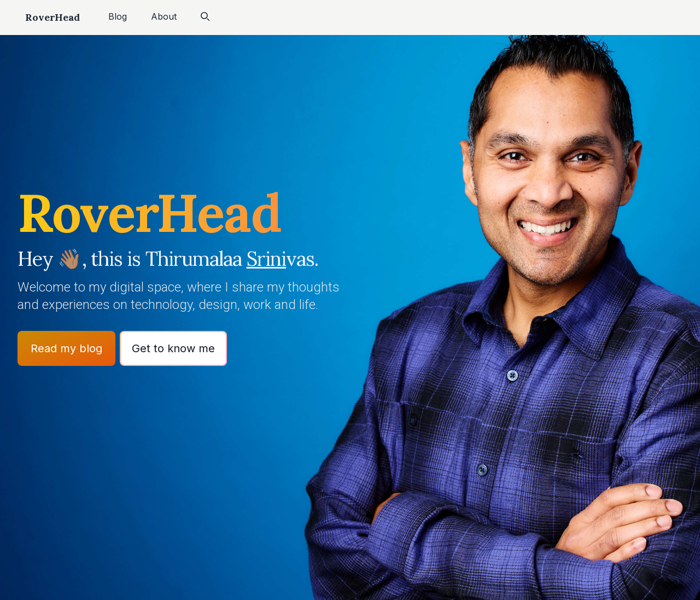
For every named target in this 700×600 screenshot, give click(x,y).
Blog (118, 16)
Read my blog (66, 348)
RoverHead (52, 17)
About (164, 16)
